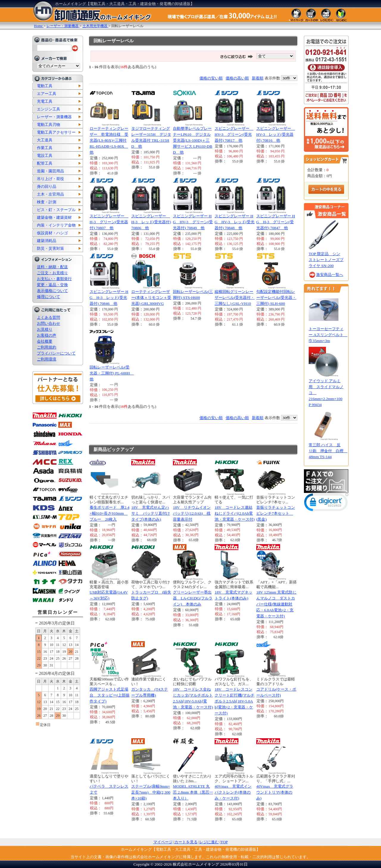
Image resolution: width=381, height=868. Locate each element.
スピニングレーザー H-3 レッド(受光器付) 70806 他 (151, 222)
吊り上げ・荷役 (50, 179)
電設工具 (45, 156)
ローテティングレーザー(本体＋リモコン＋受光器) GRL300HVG (151, 298)
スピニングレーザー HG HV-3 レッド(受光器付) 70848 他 (235, 222)
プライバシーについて (56, 353)
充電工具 (45, 101)
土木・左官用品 (50, 194)
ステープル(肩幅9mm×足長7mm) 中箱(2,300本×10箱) (151, 792)
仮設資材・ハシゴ (52, 233)
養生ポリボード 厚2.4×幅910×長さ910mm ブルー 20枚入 (110, 513)
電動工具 (45, 86)
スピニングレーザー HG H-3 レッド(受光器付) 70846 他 (109, 298)
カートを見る (186, 842)
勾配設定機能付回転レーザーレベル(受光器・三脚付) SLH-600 (276, 298)
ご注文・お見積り (52, 273)
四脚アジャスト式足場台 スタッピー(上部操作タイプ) (110, 695)
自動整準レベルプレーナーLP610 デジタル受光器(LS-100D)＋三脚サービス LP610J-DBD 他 (193, 140)
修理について (49, 297)
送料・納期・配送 (52, 267)
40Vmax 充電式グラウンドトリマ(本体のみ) (275, 792)
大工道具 (45, 140)
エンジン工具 (49, 109)
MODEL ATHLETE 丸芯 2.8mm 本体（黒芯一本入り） (193, 792)
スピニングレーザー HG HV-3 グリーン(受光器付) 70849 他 (193, 222)
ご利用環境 (47, 359)
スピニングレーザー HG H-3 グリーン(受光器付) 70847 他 (276, 222)
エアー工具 (47, 94)
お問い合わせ (49, 323)
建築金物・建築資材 (54, 217)
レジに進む (209, 842)
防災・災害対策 (50, 248)
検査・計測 (47, 202)
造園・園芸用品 (50, 171)
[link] (326, 504)
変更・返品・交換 (52, 285)
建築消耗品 (47, 241)
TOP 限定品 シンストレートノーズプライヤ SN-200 (326, 260)
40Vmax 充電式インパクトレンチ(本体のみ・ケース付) (233, 792)
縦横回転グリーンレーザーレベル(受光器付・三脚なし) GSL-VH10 (235, 298)
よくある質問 (49, 317)
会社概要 (45, 341)
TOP (224, 842)
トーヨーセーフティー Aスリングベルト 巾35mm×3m (328, 335)
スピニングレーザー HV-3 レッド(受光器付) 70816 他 (276, 134)
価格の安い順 (211, 78)
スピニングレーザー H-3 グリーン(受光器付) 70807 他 (109, 222)
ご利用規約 (47, 347)
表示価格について (52, 291)
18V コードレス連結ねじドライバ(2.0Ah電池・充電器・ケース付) (235, 513)
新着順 (258, 78)
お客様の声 (47, 335)
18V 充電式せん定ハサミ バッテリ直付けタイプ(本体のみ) (151, 513)
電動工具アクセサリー (56, 132)
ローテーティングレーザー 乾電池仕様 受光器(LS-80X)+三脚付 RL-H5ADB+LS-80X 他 (109, 140)
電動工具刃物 (49, 125)
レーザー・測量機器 (54, 117)
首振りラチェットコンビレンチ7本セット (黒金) (276, 513)
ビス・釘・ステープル (56, 210)
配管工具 (45, 163)
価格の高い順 (237, 78)
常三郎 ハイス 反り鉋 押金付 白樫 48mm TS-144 (328, 451)
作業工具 (45, 148)
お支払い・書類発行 (54, 279)
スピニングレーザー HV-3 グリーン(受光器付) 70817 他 (234, 134)
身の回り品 (47, 186)
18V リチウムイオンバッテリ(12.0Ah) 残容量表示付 (192, 513)
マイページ (163, 842)
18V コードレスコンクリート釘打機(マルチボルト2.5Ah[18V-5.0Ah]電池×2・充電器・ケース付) (235, 701)
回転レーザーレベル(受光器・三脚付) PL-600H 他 (112, 373)
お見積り (45, 329)
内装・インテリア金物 (56, 225)
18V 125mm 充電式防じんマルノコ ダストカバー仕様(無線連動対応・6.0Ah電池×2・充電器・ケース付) (276, 604)
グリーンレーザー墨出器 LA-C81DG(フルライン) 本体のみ (193, 598)
